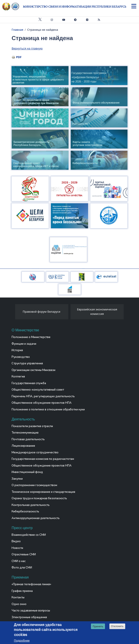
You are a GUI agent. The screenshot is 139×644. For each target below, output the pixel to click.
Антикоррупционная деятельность (36, 518)
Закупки (17, 479)
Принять (98, 627)
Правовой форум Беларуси (41, 312)
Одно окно (19, 604)
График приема (22, 591)
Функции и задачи (24, 344)
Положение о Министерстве (31, 337)
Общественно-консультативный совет (38, 390)
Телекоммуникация (25, 433)
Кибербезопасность (25, 512)
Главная (17, 30)
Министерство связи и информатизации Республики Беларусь (75, 7)
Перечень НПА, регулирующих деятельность (43, 396)
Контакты (18, 597)
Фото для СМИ (22, 568)
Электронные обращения (29, 617)
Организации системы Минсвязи (33, 370)
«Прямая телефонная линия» (31, 584)
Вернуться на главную (27, 48)
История (17, 350)
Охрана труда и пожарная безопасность (39, 498)
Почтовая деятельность (28, 439)
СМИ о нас (19, 561)
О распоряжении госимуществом (34, 485)
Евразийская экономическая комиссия (97, 312)
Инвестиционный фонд (27, 472)
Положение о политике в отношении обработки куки (48, 410)
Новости (17, 548)
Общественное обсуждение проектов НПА (42, 403)
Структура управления (27, 363)
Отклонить (117, 627)
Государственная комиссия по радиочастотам (43, 459)
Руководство (21, 357)
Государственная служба (29, 383)
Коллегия (18, 377)
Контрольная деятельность (31, 505)
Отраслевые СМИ (24, 554)
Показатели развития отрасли (32, 426)
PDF (19, 57)
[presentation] (13, 313)
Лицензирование (23, 446)
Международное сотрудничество (35, 452)
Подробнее (22, 641)
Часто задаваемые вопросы (31, 611)
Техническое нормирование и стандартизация (43, 492)
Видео (16, 541)
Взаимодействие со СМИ (29, 535)
